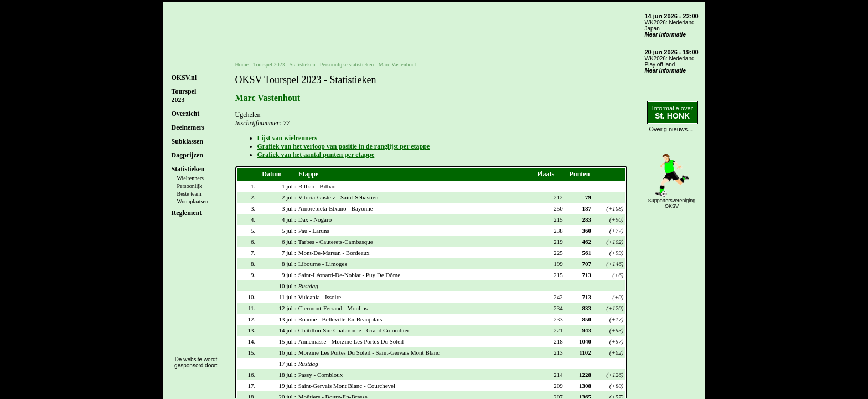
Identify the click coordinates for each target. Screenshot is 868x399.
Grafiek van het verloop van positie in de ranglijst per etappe (344, 146)
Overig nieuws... (671, 129)
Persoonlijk (190, 186)
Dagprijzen (187, 155)
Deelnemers (188, 127)
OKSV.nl (184, 78)
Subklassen (187, 141)
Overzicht (186, 114)
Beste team (189, 194)
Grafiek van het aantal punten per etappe (316, 155)
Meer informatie (665, 35)
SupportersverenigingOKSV (672, 203)
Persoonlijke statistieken (347, 65)
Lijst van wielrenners (287, 138)
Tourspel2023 (184, 96)
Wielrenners (190, 178)
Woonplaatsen (193, 201)
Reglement (187, 213)
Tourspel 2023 (269, 65)
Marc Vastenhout (397, 65)
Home (242, 65)
